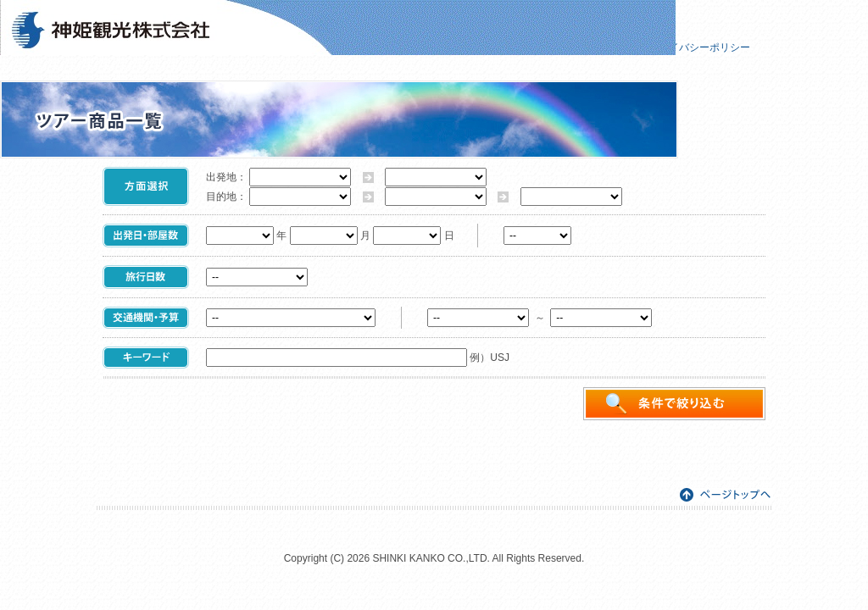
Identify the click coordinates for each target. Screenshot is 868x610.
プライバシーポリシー (699, 47)
